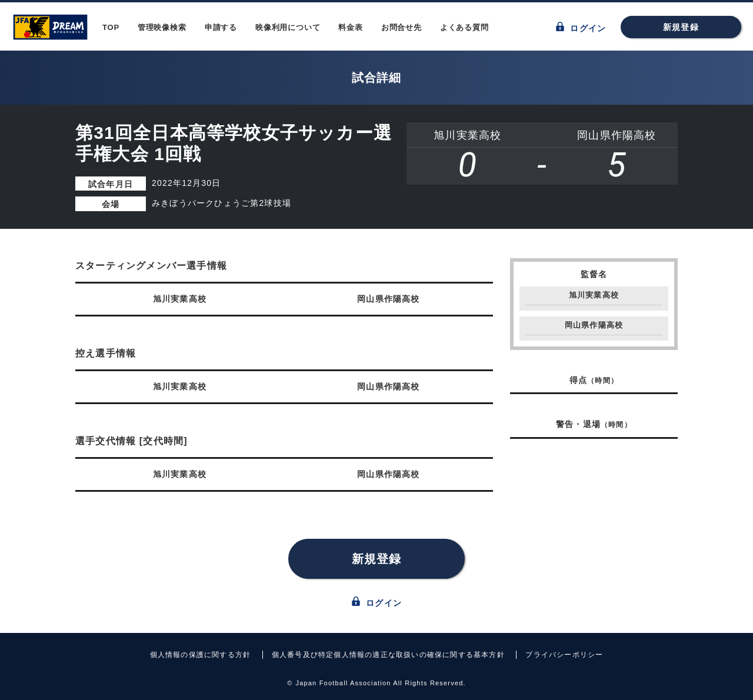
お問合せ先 (402, 27)
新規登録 (681, 27)
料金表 (350, 27)
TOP (111, 27)
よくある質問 (464, 27)
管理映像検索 (162, 27)
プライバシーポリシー (564, 655)
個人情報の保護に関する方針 (201, 655)
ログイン (581, 27)
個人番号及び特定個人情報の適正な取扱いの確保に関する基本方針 (388, 655)
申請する (221, 27)
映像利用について (288, 27)
